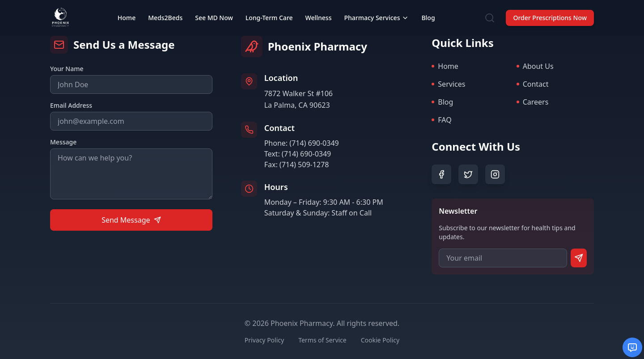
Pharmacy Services (376, 18)
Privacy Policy (264, 340)
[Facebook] (441, 174)
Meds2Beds (165, 18)
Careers (533, 102)
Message (63, 142)
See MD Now (214, 18)
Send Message (131, 220)
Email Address (71, 105)
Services (448, 84)
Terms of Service (322, 340)
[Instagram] (495, 174)
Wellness (319, 18)
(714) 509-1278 (304, 165)
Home (127, 18)
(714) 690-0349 (314, 143)
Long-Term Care (269, 18)
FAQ (441, 120)
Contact (533, 84)
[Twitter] (468, 174)
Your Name (67, 69)
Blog (428, 18)
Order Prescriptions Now (550, 18)
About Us (535, 66)
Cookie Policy (380, 340)
